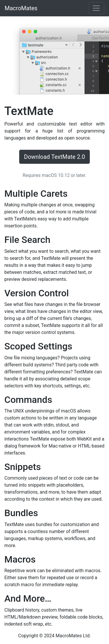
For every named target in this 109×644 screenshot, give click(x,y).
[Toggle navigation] (96, 8)
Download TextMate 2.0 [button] (55, 157)
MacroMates (21, 8)
